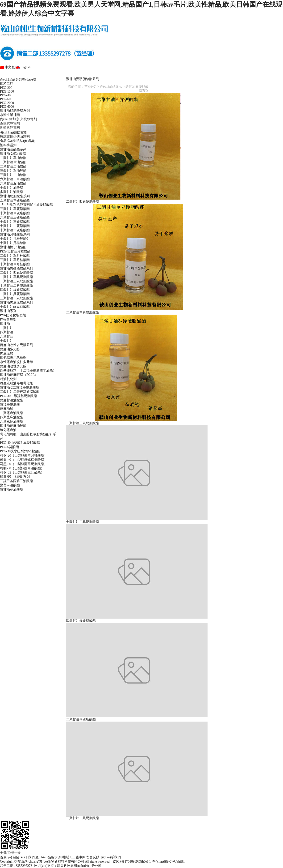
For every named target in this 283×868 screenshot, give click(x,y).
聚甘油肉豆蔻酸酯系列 (17, 302)
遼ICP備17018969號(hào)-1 (131, 862)
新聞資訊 (141, 75)
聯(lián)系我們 (262, 75)
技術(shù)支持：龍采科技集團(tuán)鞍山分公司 (68, 866)
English (23, 67)
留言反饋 (222, 75)
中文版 (7, 67)
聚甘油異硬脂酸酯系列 (17, 268)
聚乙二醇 (7, 84)
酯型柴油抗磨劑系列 (15, 477)
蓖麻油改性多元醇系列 (17, 345)
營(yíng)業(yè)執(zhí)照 (169, 862)
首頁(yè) (20, 75)
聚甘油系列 (8, 311)
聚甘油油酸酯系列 (13, 149)
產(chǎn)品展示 (101, 75)
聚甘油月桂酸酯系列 (15, 234)
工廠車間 (182, 75)
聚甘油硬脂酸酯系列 (15, 196)
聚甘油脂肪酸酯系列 (15, 111)
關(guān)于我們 (60, 75)
